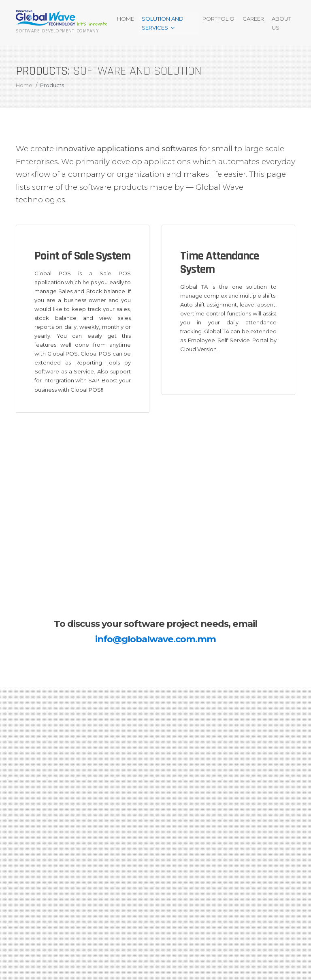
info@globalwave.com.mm (155, 639)
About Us (281, 23)
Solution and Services (163, 23)
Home (126, 19)
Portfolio (218, 19)
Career (253, 19)
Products (52, 85)
